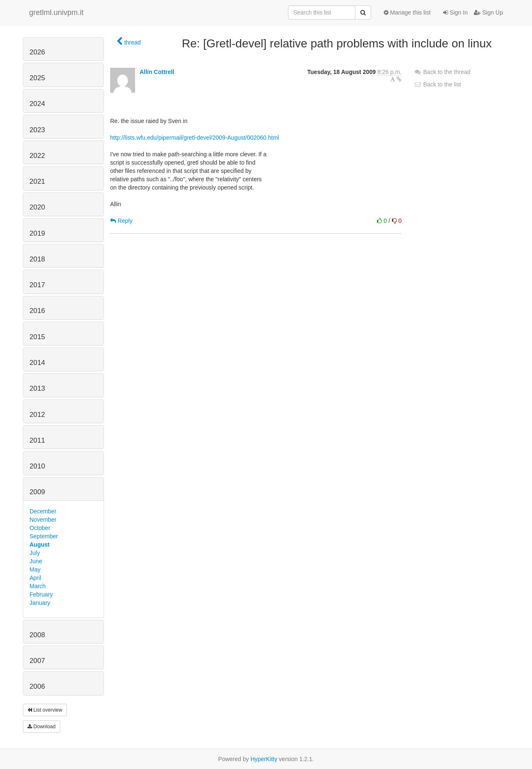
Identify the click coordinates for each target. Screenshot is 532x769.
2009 (37, 492)
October (40, 528)
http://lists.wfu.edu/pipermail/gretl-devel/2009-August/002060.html (195, 138)
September (44, 536)
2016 (37, 311)
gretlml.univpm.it (56, 12)
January (40, 603)
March (38, 586)
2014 (37, 363)
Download (42, 727)
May (35, 569)
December (43, 511)
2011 (37, 440)
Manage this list (407, 12)
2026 (37, 52)
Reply (121, 221)
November (43, 520)
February (41, 594)
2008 (37, 635)
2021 (37, 181)
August (39, 545)
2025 (37, 78)
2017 (37, 285)
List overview (45, 710)
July (35, 553)
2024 (37, 104)
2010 (37, 466)
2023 (37, 130)
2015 (37, 337)
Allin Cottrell (157, 72)
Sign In (455, 12)
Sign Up (488, 12)
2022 (37, 156)
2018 (37, 259)
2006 (37, 686)
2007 (37, 661)
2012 (37, 415)
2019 (37, 233)
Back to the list (437, 84)
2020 (37, 207)
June (36, 561)
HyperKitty (264, 759)
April (35, 578)
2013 (37, 388)
